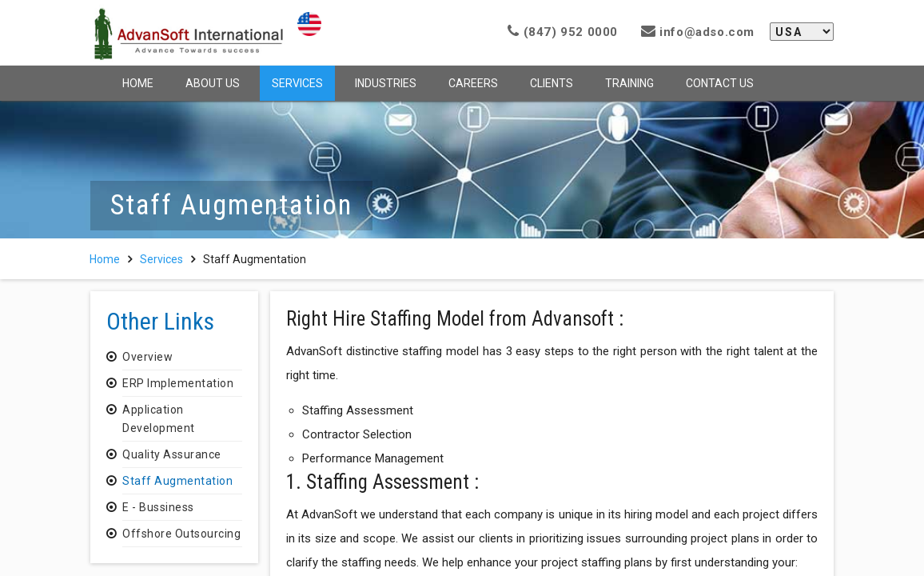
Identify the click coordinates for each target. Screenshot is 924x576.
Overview (147, 357)
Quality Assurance (172, 454)
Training (629, 83)
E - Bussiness (158, 507)
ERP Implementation (178, 383)
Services (297, 83)
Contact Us (720, 83)
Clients (552, 83)
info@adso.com (698, 32)
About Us (213, 83)
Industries (386, 83)
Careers (473, 83)
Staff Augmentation (177, 481)
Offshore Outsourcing (181, 534)
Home (138, 83)
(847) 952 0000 (563, 32)
